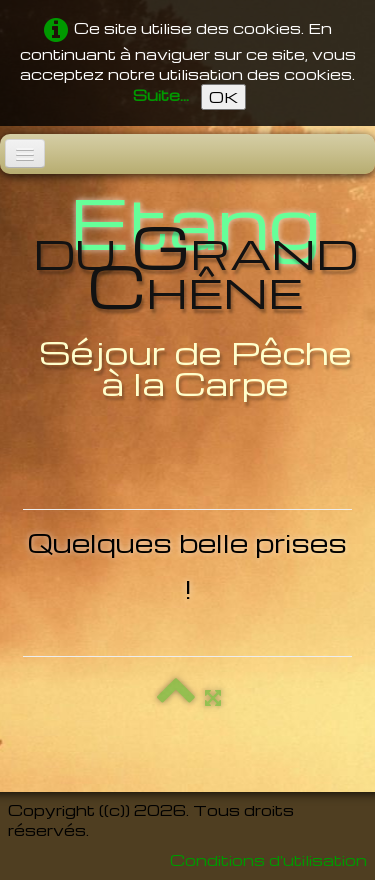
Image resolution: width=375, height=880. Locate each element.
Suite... (161, 95)
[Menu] (25, 153)
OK (223, 97)
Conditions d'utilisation (268, 860)
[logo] (187, 296)
